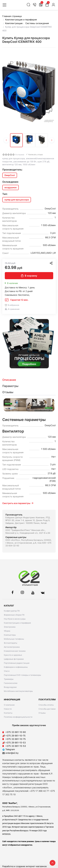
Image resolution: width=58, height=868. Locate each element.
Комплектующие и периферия (17, 623)
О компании (9, 705)
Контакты (8, 713)
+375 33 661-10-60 (16, 732)
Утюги (7, 671)
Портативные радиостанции (17, 663)
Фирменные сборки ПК (14, 615)
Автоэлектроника (12, 647)
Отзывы (42, 713)
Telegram (9, 749)
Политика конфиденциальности (18, 717)
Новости (8, 709)
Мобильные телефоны (14, 639)
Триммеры (9, 679)
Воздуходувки (10, 687)
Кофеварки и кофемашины (16, 667)
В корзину (29, 276)
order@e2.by (12, 753)
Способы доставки (47, 709)
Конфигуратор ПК (12, 611)
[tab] (29, 380)
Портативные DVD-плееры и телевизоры (22, 675)
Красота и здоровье (13, 655)
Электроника (10, 627)
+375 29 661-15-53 (16, 743)
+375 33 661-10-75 (16, 739)
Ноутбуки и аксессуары (15, 619)
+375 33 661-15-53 (16, 746)
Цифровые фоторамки (14, 659)
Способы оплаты (46, 705)
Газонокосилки (11, 683)
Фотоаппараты (11, 643)
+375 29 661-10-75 (15, 736)
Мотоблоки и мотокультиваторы (18, 691)
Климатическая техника (15, 651)
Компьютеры (10, 635)
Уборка (7, 631)
